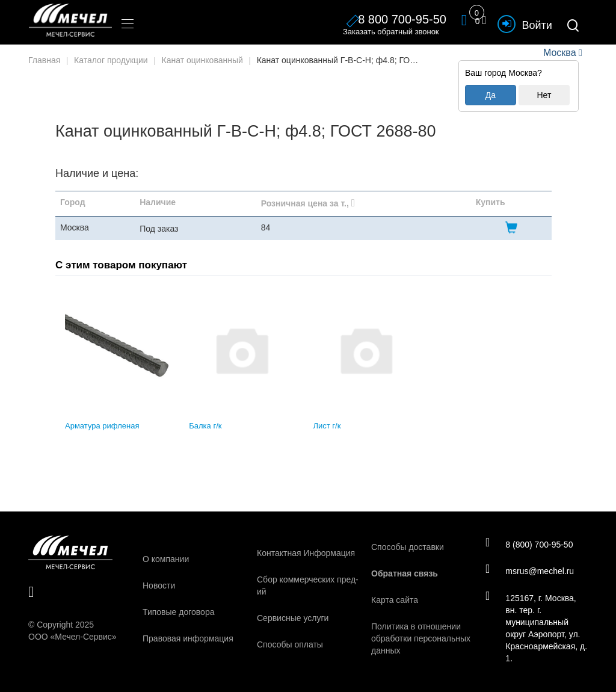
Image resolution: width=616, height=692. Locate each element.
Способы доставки (408, 547)
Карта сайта (395, 600)
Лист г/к (327, 426)
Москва (559, 53)
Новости (159, 585)
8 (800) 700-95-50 (530, 544)
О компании (166, 559)
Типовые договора (178, 612)
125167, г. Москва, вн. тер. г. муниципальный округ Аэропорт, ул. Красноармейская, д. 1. (533, 628)
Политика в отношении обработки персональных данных (421, 638)
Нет (544, 95)
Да (491, 95)
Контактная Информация (306, 553)
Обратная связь (405, 573)
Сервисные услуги (293, 618)
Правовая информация (188, 638)
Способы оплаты (290, 644)
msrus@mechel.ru (530, 571)
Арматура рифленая (102, 426)
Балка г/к (205, 426)
